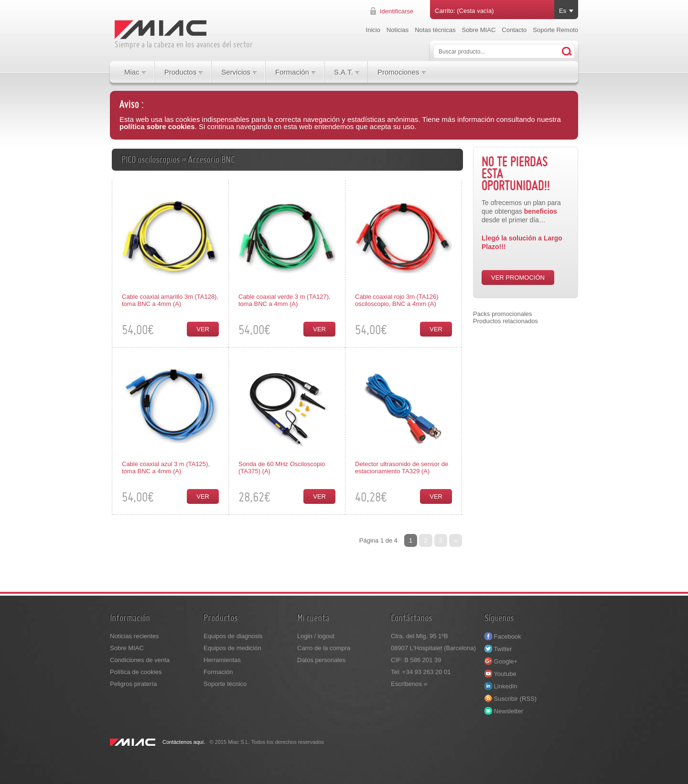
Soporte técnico (225, 684)
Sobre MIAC (478, 30)
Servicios (236, 72)
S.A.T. (344, 72)
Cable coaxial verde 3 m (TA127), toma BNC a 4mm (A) (285, 300)
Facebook (503, 637)
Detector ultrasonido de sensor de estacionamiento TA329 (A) (402, 468)
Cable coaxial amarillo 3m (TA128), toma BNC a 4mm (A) (170, 300)
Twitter (498, 649)
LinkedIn (501, 686)
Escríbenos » (409, 684)
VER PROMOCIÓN (518, 278)
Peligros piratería (133, 684)
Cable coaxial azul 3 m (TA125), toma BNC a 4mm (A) (166, 468)
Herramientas (222, 660)
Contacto (514, 30)
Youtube (500, 674)
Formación (292, 72)
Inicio (373, 30)
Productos (181, 72)
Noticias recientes (134, 636)
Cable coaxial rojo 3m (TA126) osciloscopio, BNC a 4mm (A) (397, 300)
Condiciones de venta (140, 660)
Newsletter (504, 711)
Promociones (398, 72)
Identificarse (397, 11)
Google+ (501, 661)
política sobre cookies (157, 126)
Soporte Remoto (555, 30)
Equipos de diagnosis (233, 636)
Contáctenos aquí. (184, 742)
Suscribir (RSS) (511, 699)
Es (563, 11)
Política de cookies (136, 672)
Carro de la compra (324, 648)
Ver (203, 329)
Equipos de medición (232, 648)
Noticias (398, 30)
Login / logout (316, 636)
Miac (132, 72)
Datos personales (321, 660)
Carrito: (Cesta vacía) (464, 11)
